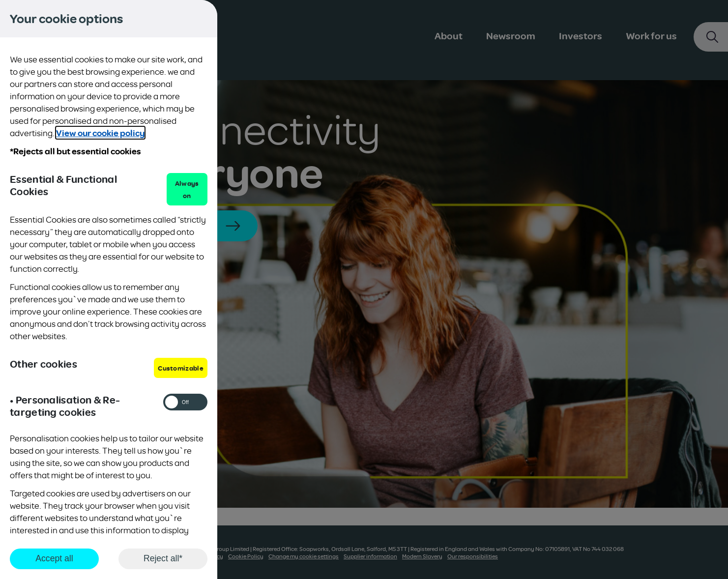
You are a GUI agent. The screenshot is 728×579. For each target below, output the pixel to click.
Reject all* (163, 558)
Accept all (54, 558)
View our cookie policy (100, 133)
